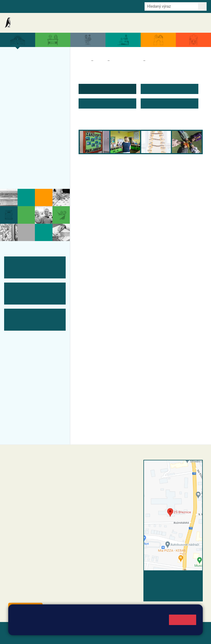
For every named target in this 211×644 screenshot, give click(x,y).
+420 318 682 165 (119, 491)
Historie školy (26, 175)
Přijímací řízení (27, 121)
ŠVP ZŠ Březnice (30, 132)
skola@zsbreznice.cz (106, 508)
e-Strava (58, 6)
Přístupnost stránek (47, 636)
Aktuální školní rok (108, 23)
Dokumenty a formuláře (144, 23)
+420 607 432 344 (117, 496)
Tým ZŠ (18, 142)
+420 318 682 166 (116, 502)
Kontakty (197, 23)
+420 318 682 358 (98, 468)
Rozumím (183, 620)
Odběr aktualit (97, 6)
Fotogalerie (23, 153)
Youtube (120, 6)
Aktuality (62, 23)
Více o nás (22, 61)
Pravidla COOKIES (86, 636)
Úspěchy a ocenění (32, 99)
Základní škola (26, 23)
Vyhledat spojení (184, 578)
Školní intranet (35, 6)
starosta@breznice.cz (38, 595)
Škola (100, 61)
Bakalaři (11, 6)
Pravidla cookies (135, 628)
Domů (84, 61)
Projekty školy (26, 89)
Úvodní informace (163, 61)
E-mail (75, 6)
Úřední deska (175, 23)
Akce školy (82, 23)
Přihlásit (16, 636)
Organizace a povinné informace (32, 75)
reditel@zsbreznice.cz (107, 474)
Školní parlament (127, 61)
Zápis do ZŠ (23, 110)
